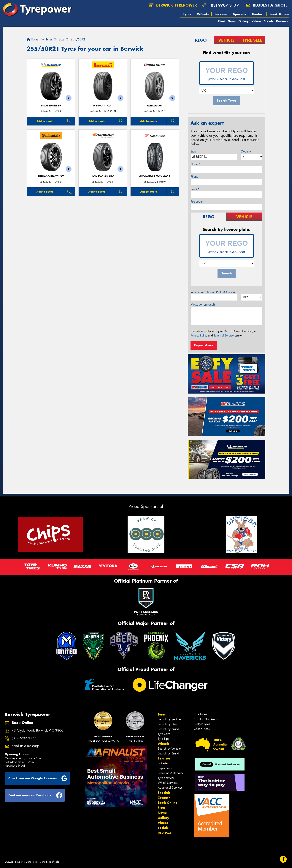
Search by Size (167, 724)
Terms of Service (224, 336)
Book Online (279, 14)
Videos (256, 21)
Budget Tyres (202, 724)
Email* (195, 189)
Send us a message (26, 746)
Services (221, 14)
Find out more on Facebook (35, 795)
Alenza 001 (155, 106)
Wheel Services (168, 783)
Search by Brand (168, 729)
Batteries (163, 763)
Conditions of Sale (49, 862)
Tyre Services (166, 778)
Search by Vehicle (169, 719)
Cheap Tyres (202, 729)
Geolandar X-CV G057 (155, 176)
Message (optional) (203, 305)
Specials (239, 14)
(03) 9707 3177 (224, 5)
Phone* (195, 177)
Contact (258, 14)
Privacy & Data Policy (27, 862)
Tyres (187, 14)
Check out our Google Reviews (38, 778)
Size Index (200, 714)
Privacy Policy (199, 336)
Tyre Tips (163, 739)
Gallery (244, 21)
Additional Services (170, 788)
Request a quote (266, 5)
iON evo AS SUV (103, 176)
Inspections (165, 768)
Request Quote (204, 345)
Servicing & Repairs (170, 773)
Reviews (282, 21)
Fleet (222, 21)
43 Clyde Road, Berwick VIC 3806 (38, 731)
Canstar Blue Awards (207, 719)
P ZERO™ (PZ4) (103, 106)
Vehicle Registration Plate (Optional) (214, 292)
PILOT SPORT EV (51, 106)
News (232, 21)
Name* (195, 164)
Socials (269, 21)
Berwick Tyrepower (173, 5)
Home (32, 39)
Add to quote (45, 121)
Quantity (246, 151)
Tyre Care (164, 734)
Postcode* (197, 202)
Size (193, 151)
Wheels (203, 14)
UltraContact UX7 (51, 176)
